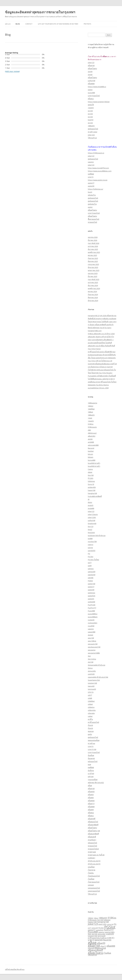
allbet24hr (92, 436)
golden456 (92, 487)
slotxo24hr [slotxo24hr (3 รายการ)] (102, 934)
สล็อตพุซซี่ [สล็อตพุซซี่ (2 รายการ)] (91, 948)
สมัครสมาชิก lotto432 (96, 783)
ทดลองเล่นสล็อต (94, 740)
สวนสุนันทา (92, 840)
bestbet (91, 451)
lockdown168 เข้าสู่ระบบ (97, 536)
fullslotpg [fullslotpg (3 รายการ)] (107, 920)
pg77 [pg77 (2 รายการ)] (89, 928)
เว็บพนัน (91, 873)
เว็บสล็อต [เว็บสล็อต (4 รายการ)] (107, 953)
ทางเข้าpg (91, 743)
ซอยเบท (91, 731)
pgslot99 (91, 186)
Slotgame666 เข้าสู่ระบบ (97, 665)
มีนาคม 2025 (93, 276)
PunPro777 (92, 608)
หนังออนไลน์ (92, 843)
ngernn (91, 545)
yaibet (90, 716)
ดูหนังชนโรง (92, 204)
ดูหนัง (90, 734)
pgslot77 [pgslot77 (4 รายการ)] (92, 930)
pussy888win (93, 617)
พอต (89, 764)
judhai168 (92, 81)
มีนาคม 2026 (93, 240)
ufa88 (90, 698)
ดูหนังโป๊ (91, 105)
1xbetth (91, 108)
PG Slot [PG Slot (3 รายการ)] (101, 928)
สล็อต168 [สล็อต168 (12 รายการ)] (94, 946)
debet (90, 472)
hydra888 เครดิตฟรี (95, 496)
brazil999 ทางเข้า (94, 463)
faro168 (91, 475)
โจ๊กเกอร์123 (92, 138)
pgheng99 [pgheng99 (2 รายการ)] (95, 928)
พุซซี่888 (91, 174)
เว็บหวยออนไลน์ (94, 882)
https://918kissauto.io (96, 153)
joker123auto (93, 514)
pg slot (90, 111)
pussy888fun (93, 614)
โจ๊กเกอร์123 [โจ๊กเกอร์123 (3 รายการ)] (92, 955)
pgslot (90, 90)
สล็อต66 (91, 798)
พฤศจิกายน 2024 (94, 288)
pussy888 (91, 93)
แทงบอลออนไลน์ (94, 888)
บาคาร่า (91, 177)
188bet (90, 412)
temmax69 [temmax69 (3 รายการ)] (101, 936)
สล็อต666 (91, 801)
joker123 (91, 63)
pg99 (90, 566)
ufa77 (90, 695)
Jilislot (90, 502)
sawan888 (92, 632)
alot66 (90, 439)
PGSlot (90, 581)
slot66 (90, 75)
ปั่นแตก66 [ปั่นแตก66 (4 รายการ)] (107, 940)
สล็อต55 (91, 795)
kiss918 (91, 120)
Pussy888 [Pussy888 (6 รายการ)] (93, 932)
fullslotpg (91, 481)
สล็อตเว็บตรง (92, 69)
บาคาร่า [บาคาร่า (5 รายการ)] (111, 938)
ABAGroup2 (92, 433)
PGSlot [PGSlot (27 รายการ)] (110, 927)
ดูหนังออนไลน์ (93, 129)
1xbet (90, 418)
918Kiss (91, 424)
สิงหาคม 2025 (93, 261)
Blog (18, 24)
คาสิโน (90, 719)
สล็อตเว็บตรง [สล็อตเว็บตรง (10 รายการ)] (96, 953)
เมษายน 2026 (93, 237)
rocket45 (91, 620)
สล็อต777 (91, 804)
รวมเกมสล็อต (93, 780)
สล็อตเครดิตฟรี (93, 825)
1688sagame (93, 403)
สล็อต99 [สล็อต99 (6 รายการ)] (101, 943)
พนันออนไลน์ (93, 761)
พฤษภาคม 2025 (94, 270)
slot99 (90, 72)
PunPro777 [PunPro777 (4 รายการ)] (109, 930)
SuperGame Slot (94, 680)
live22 (90, 192)
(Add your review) (12, 71)
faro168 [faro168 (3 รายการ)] (100, 920)
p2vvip (90, 548)
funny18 (91, 484)
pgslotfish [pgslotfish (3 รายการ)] (100, 930)
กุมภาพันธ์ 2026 (94, 243)
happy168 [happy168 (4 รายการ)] (92, 922)
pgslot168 (92, 584)
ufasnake (91, 713)
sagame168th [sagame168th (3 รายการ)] (110, 932)
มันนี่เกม (91, 770)
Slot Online (92, 659)
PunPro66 (92, 605)
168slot (91, 406)
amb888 (91, 442)
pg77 (90, 563)
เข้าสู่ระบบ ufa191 (94, 861)
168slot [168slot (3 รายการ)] (91, 918)
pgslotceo (92, 593)
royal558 (91, 626)
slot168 (91, 662)
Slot (89, 656)
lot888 (90, 539)
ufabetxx (91, 707)
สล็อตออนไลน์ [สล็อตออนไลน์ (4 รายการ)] (100, 948)
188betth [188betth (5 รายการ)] (103, 918)
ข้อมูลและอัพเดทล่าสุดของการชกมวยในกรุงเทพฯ (40, 12)
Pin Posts (87, 24)
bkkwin (91, 457)
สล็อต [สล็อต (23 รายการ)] (92, 943)
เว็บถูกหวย (92, 870)
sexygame (92, 650)
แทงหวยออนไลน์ (94, 891)
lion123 (91, 526)
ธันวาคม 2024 (93, 285)
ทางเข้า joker (93, 132)
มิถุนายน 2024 (93, 301)
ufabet (90, 704)
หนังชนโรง (92, 195)
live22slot (91, 532)
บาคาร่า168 (92, 749)
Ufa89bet (91, 701)
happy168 (92, 490)
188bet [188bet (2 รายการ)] (96, 918)
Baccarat (91, 448)
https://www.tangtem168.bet (99, 102)
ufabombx (92, 710)
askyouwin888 (93, 445)
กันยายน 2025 (93, 258)
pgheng (91, 569)
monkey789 (92, 542)
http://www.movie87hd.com (98, 168)
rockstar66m (93, 623)
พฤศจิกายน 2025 (94, 252)
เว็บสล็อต (91, 879)
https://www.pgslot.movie (98, 180)
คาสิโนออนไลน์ (93, 722)
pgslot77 (91, 183)
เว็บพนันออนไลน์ (94, 876)
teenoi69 (91, 686)
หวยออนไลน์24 (93, 849)
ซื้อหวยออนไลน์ (94, 219)
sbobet (90, 635)
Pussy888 (91, 611)
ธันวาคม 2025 (93, 249)
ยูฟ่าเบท (91, 777)
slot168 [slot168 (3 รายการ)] (94, 934)
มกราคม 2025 (93, 282)
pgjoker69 (92, 575)
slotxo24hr (92, 671)
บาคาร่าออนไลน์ (94, 96)
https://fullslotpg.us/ (96, 189)
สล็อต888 (91, 84)
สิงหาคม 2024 (93, 298)
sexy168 (91, 638)
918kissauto (92, 427)
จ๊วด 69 (90, 725)
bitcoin (90, 454)
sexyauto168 (93, 644)
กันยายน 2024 (93, 294)
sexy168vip (92, 641)
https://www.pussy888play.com (100, 171)
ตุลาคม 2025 (92, 255)
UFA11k (91, 692)
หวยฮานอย (92, 852)
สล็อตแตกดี (92, 837)
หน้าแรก (8, 24)
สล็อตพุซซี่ (92, 819)
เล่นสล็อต (91, 867)
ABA (89, 430)
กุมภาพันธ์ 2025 (94, 279)
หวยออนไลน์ (92, 222)
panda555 (92, 551)
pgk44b (91, 578)
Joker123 (91, 511)
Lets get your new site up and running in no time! (58, 24)
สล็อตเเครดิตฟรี (93, 834)
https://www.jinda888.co (97, 87)
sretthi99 (91, 674)
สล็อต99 (91, 810)
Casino (90, 469)
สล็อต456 (91, 792)
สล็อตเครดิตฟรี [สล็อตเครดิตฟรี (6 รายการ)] (95, 950)
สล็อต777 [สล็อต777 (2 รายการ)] (103, 946)
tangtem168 (92, 683)
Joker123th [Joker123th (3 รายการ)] (102, 924)
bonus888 (92, 460)
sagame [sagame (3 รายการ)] (101, 932)
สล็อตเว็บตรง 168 (94, 831)
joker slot (91, 135)
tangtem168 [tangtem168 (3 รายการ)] (92, 936)
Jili (89, 499)
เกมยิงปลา (92, 858)
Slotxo (90, 668)
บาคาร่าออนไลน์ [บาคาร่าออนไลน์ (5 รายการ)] (95, 940)
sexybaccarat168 (94, 647)
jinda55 (91, 505)
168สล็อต (91, 409)
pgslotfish (92, 596)
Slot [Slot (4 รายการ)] (89, 934)
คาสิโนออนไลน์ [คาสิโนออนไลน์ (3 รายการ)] (93, 938)
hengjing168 (92, 493)
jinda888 (91, 508)
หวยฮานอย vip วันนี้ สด (96, 855)
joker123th (92, 517)
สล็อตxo (91, 99)
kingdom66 (92, 523)
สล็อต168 (91, 66)
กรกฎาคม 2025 (93, 264)
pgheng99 (92, 572)
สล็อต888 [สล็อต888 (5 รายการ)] (111, 946)
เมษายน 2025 (93, 273)
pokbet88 (91, 602)
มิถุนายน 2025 (93, 267)
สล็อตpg (91, 813)
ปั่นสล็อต (91, 755)
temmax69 (92, 689)
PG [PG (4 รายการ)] (115, 924)
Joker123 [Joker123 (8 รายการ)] (93, 924)
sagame (91, 162)
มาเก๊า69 (91, 774)
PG (89, 554)
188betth (91, 126)
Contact (29, 24)
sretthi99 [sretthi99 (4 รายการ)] (110, 934)
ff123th (91, 478)
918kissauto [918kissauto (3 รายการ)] (92, 920)
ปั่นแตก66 (91, 758)
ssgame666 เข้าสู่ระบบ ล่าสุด (98, 677)
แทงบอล (91, 885)
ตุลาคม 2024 (92, 291)
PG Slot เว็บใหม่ (93, 560)
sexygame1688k (94, 653)
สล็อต (90, 786)
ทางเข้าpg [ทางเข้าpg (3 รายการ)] (103, 938)
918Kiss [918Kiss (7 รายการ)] (112, 918)
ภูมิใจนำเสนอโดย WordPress (15, 969)
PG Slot (91, 557)
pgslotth (91, 599)
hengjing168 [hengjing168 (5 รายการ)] (103, 922)
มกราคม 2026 (93, 246)
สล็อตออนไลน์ (93, 822)
